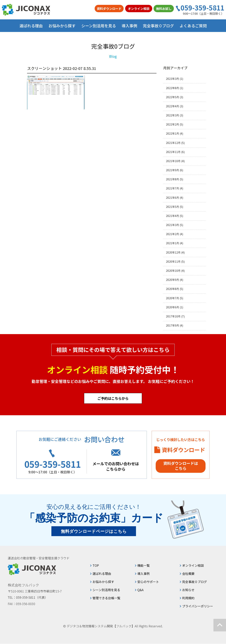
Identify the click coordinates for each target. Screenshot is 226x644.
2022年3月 (172, 115)
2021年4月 (172, 216)
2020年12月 (173, 252)
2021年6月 (172, 198)
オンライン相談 (139, 9)
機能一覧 (144, 566)
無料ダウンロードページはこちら (94, 532)
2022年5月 (172, 97)
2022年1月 (172, 134)
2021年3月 (172, 225)
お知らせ (188, 590)
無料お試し (164, 9)
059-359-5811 (202, 8)
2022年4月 (172, 106)
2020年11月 (173, 262)
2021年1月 (172, 243)
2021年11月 (173, 152)
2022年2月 (172, 124)
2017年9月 (172, 325)
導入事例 (129, 26)
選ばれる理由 (31, 26)
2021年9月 (172, 170)
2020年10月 (173, 271)
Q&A (140, 590)
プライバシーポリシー (198, 606)
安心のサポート (148, 582)
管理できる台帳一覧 (106, 598)
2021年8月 (172, 179)
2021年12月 (173, 143)
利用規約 (188, 598)
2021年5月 (172, 207)
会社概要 (188, 574)
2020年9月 (172, 280)
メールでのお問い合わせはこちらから (117, 466)
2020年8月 (172, 289)
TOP (96, 566)
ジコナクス (26, 10)
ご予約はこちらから (113, 398)
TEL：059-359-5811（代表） (28, 598)
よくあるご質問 (193, 26)
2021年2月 (172, 234)
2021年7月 (172, 188)
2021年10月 (173, 161)
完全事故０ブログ (158, 26)
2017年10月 (173, 316)
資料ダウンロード (109, 9)
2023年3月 (172, 79)
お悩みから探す (103, 582)
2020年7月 (172, 298)
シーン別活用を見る (106, 590)
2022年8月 (172, 88)
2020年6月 (172, 307)
